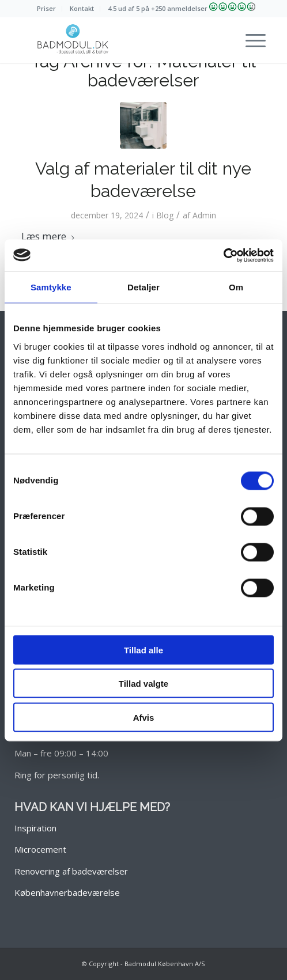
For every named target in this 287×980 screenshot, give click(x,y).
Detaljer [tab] (143, 287)
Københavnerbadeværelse (67, 892)
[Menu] (250, 40)
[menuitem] (47, 9)
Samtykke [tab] (51, 287)
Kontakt (82, 8)
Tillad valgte (143, 684)
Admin (204, 215)
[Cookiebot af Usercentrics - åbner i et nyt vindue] (223, 255)
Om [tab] (236, 287)
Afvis (144, 717)
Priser (46, 8)
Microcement (40, 849)
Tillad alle (143, 650)
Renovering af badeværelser (71, 871)
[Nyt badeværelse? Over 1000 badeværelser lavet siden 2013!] (119, 40)
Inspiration (35, 828)
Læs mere (48, 237)
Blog (165, 215)
